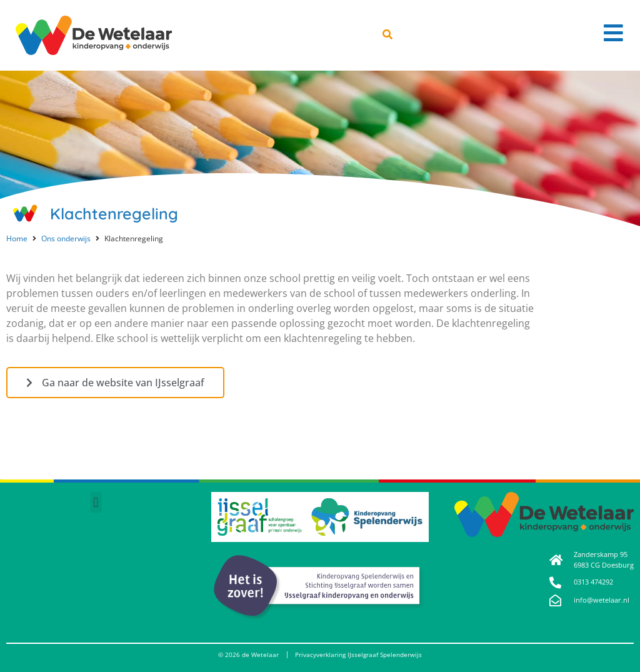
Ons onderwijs (66, 238)
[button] (96, 502)
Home (17, 238)
